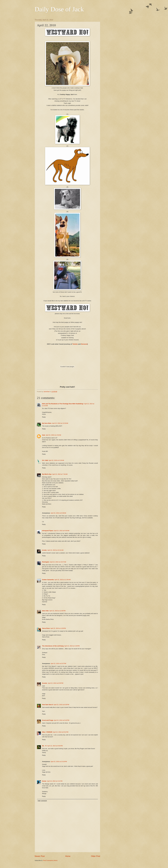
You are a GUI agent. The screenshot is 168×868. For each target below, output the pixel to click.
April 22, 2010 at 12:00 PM (57, 611)
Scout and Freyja (48, 720)
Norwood (84, 344)
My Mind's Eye (47, 474)
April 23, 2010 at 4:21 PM (55, 781)
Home (68, 856)
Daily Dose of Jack (59, 9)
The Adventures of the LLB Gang (53, 646)
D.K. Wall (45, 460)
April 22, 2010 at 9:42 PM (62, 720)
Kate (44, 435)
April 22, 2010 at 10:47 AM (58, 562)
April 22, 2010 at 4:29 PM (72, 646)
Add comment (42, 801)
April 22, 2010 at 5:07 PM (58, 663)
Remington (46, 562)
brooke (44, 550)
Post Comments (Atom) (50, 860)
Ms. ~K (44, 746)
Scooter (45, 683)
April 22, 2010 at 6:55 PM (56, 683)
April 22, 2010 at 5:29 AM (56, 460)
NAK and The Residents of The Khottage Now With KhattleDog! (63, 404)
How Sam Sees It (48, 705)
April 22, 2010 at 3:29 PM (58, 628)
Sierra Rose (46, 628)
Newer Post (40, 856)
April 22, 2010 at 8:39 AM (58, 513)
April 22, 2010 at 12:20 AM (60, 423)
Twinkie (75, 344)
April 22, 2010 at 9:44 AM (62, 531)
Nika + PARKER (47, 732)
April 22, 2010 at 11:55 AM (63, 580)
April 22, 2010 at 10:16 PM (59, 762)
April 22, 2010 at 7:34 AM (60, 474)
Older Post (95, 856)
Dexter (44, 781)
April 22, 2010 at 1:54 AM (53, 435)
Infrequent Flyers (48, 531)
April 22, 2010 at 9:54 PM (55, 746)
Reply (44, 417)
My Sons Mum (47, 423)
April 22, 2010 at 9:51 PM (61, 732)
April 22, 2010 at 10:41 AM (55, 550)
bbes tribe (45, 611)
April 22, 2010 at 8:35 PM (62, 705)
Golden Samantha (48, 580)
